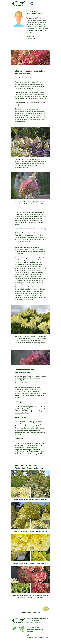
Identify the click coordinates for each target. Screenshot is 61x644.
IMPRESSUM (38, 641)
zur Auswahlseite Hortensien (30, 612)
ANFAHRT (22, 641)
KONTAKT (14, 641)
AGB (30, 641)
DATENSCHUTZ (46, 641)
